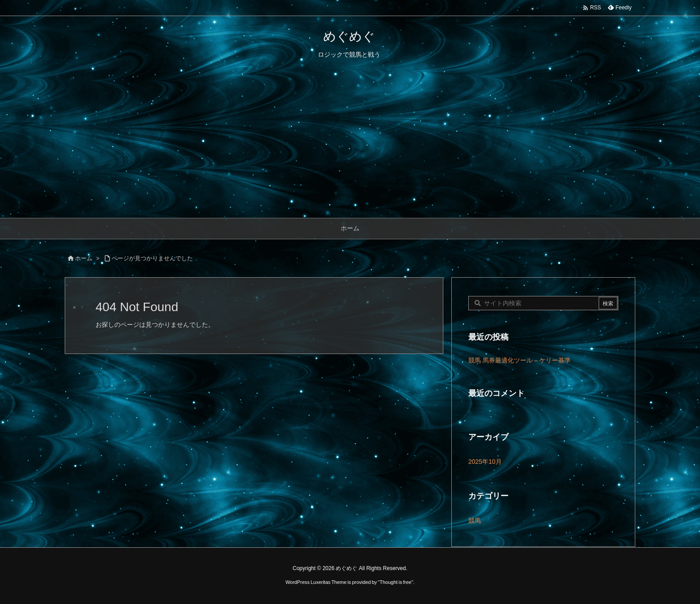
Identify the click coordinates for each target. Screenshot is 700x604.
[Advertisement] (350, 151)
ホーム (84, 258)
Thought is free (395, 582)
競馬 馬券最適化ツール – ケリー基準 (519, 360)
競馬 (475, 521)
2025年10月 (485, 462)
